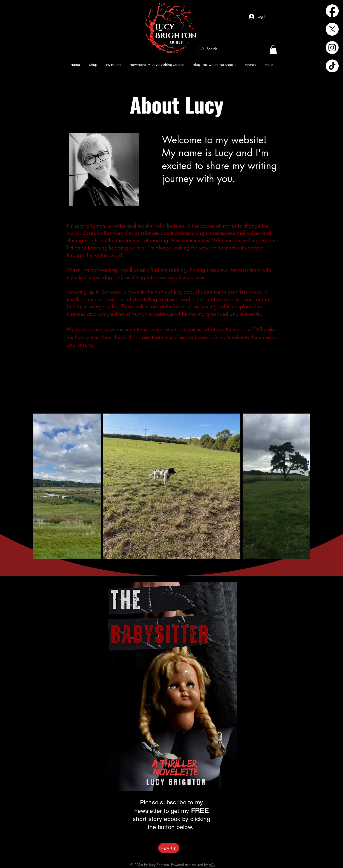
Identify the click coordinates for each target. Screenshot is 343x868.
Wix (212, 865)
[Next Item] (303, 486)
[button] (273, 50)
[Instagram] (332, 48)
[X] (332, 29)
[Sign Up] (169, 848)
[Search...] (231, 49)
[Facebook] (332, 11)
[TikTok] (332, 66)
